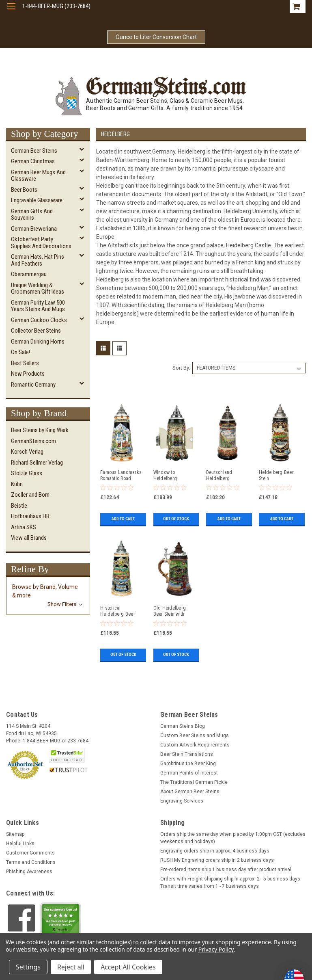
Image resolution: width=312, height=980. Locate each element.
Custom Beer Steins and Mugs (195, 736)
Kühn (17, 484)
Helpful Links (20, 844)
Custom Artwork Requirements (195, 745)
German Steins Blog (183, 726)
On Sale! (20, 352)
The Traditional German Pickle (194, 782)
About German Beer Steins (190, 792)
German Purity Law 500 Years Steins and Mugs (38, 306)
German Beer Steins (34, 151)
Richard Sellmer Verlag (37, 463)
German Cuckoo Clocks (39, 320)
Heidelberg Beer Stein (276, 475)
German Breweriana (34, 229)
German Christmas (33, 161)
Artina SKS (24, 527)
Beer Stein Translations (187, 754)
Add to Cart (123, 519)
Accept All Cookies (128, 967)
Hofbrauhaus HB (30, 516)
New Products (28, 374)
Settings (28, 967)
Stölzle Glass (27, 473)
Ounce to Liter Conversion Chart (156, 37)
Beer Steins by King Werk (40, 430)
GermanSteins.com (33, 441)
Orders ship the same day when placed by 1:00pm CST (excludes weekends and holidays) (233, 838)
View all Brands (29, 538)
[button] (48, 596)
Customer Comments (30, 853)
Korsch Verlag (27, 452)
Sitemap (15, 834)
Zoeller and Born (30, 495)
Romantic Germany (33, 385)
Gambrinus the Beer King (188, 764)
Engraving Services (182, 801)
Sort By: (181, 368)
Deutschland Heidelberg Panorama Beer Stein (222, 476)
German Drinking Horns (38, 342)
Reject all (71, 967)
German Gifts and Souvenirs (32, 215)
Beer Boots (24, 190)
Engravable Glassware (37, 200)
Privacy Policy (216, 949)
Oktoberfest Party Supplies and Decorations (41, 243)
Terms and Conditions (31, 862)
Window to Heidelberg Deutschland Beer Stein (172, 476)
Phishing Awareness (29, 872)
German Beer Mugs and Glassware (38, 176)
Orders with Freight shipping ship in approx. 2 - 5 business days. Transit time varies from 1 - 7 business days (231, 883)
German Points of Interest (189, 773)
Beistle (19, 506)
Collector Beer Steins (36, 331)
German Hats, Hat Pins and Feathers (38, 260)
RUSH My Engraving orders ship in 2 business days (217, 860)
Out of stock (176, 519)
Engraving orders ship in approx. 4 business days (215, 851)
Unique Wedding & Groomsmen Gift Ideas (38, 289)
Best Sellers (25, 363)
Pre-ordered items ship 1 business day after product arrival (226, 870)
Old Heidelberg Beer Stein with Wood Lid (170, 611)
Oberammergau (29, 274)
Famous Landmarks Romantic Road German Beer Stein (121, 476)
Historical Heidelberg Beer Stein (118, 611)
